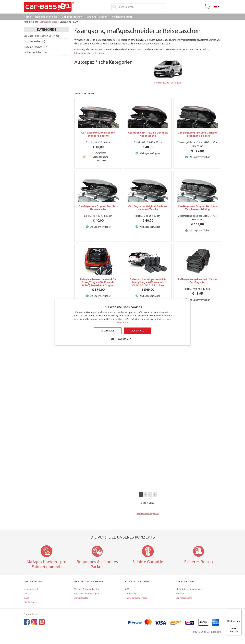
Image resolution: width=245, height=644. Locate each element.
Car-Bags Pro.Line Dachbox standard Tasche (98, 134)
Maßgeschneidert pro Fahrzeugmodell (46, 564)
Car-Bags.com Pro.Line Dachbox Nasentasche (148, 134)
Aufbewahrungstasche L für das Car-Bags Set (197, 281)
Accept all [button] (138, 331)
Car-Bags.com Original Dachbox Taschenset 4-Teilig (197, 208)
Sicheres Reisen (199, 562)
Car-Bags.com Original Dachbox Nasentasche (98, 208)
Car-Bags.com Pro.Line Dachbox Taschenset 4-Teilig (198, 134)
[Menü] (240, 611)
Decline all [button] (108, 331)
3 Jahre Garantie (148, 562)
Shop (55, 22)
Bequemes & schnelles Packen (97, 564)
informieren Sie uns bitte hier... (90, 53)
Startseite (45, 22)
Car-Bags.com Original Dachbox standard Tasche (148, 208)
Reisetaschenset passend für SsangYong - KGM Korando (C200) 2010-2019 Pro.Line (148, 282)
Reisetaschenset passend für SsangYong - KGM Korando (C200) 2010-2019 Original (98, 282)
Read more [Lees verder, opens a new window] (122, 322)
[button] (122, 339)
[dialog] (122, 322)
